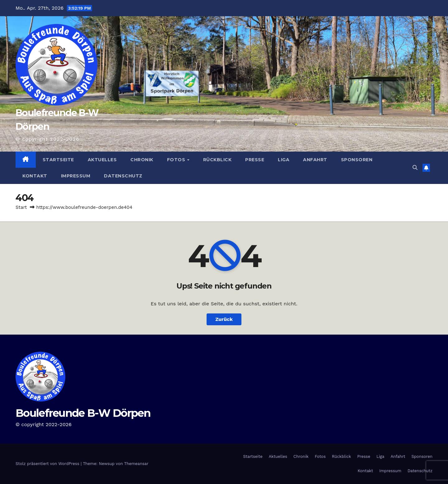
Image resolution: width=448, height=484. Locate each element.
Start (21, 207)
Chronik (142, 160)
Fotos (177, 160)
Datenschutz (123, 176)
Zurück (224, 319)
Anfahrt (315, 160)
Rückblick (217, 160)
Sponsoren (357, 160)
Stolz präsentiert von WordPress (48, 464)
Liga (284, 160)
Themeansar (136, 464)
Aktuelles (102, 160)
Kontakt (35, 176)
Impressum (76, 176)
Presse (255, 160)
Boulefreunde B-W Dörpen (83, 413)
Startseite (58, 160)
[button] (415, 168)
